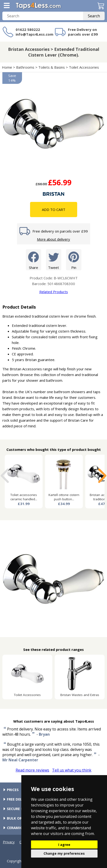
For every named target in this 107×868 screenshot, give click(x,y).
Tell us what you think (72, 770)
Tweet (54, 260)
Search (94, 16)
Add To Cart (54, 210)
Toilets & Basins (52, 67)
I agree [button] (64, 845)
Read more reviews (32, 770)
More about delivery (53, 239)
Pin (74, 260)
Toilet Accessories (84, 67)
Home (7, 67)
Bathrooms (25, 67)
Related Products (54, 292)
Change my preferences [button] (64, 853)
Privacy (9, 842)
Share (33, 260)
